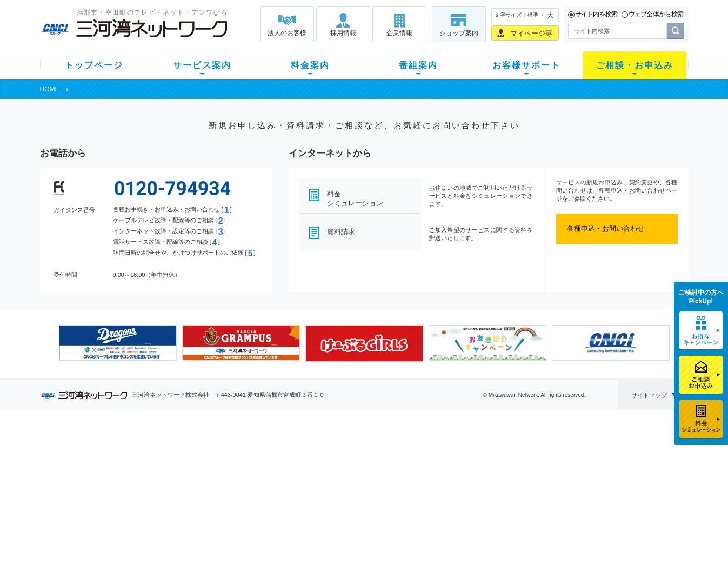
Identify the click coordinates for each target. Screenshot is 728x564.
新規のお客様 (104, 453)
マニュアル (422, 467)
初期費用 (258, 453)
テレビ (174, 453)
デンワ (174, 481)
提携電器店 (502, 467)
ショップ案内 (459, 33)
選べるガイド (104, 481)
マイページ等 (531, 33)
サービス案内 (202, 65)
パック (254, 495)
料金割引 (258, 481)
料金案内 (310, 65)
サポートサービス (432, 481)
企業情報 (399, 33)
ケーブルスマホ (188, 495)
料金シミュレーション (355, 198)
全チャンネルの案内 (355, 491)
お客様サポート (526, 65)
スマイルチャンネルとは (362, 453)
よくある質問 (425, 453)
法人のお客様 (287, 33)
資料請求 (341, 232)
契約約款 (177, 537)
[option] (118, 343)
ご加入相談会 (505, 481)
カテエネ (177, 523)
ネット (174, 467)
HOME (50, 89)
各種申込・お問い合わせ (606, 228)
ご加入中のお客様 (111, 467)
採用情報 (343, 33)
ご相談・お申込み (635, 65)
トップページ (94, 65)
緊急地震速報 (184, 509)
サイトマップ (649, 395)
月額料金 (258, 467)
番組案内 (418, 65)
